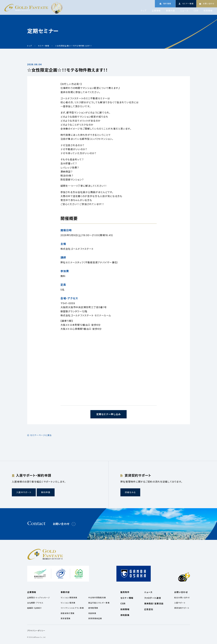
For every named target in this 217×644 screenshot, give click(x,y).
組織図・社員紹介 (35, 608)
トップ (144, 11)
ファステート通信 (153, 598)
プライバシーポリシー (36, 631)
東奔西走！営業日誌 (154, 604)
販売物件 (125, 592)
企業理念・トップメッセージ (39, 598)
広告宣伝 (149, 609)
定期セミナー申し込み (109, 414)
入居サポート (180, 603)
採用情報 (208, 11)
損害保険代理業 (68, 613)
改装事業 (92, 613)
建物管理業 (93, 608)
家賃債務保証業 (95, 618)
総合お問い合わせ (182, 598)
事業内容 (170, 11)
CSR (196, 11)
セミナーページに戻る (41, 435)
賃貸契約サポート (182, 608)
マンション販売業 (68, 603)
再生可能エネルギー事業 (99, 603)
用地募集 (125, 615)
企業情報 (156, 11)
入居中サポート (24, 492)
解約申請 (46, 492)
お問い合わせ (61, 524)
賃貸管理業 (66, 618)
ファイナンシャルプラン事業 (72, 608)
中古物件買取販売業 (97, 598)
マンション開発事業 (69, 598)
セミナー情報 (127, 598)
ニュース (184, 11)
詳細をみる (130, 492)
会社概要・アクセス (35, 603)
